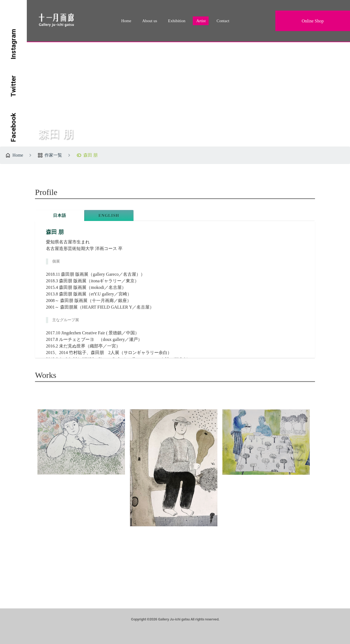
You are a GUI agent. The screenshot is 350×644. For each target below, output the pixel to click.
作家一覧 (53, 155)
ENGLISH (109, 215)
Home (126, 21)
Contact (223, 21)
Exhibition (177, 21)
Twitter (13, 86)
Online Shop (313, 21)
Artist (201, 21)
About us (150, 21)
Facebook (13, 127)
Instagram (13, 44)
